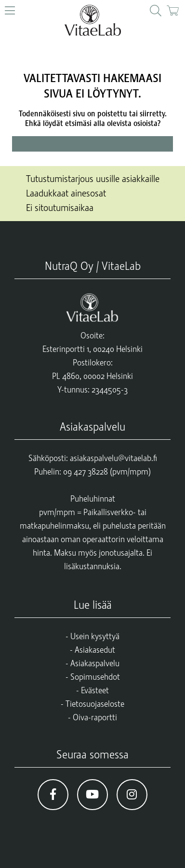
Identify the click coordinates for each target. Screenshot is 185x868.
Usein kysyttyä (95, 636)
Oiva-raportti (95, 717)
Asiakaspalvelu (95, 663)
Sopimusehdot (95, 677)
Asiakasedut (95, 650)
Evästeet (95, 690)
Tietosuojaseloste (95, 704)
